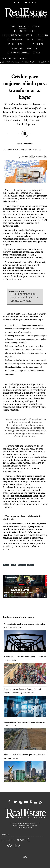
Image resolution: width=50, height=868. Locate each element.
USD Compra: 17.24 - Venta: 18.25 (17, 62)
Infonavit (31, 565)
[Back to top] (25, 857)
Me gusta (25, 157)
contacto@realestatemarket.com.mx (25, 826)
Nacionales (22, 565)
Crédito (15, 150)
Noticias (6, 565)
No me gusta (40, 157)
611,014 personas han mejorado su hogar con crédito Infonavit (24, 298)
